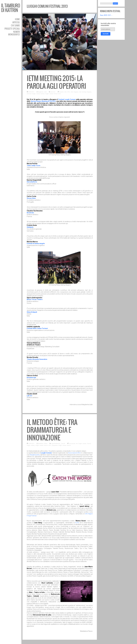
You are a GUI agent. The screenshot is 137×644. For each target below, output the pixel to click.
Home (17, 19)
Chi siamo (15, 25)
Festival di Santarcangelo (36, 243)
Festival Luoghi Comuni (67, 99)
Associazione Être (74, 453)
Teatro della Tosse (34, 166)
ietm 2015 (67, 92)
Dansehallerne (32, 182)
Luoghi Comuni (46, 453)
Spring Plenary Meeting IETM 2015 (43, 101)
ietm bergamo (74, 92)
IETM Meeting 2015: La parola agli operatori (56, 82)
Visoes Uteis (31, 198)
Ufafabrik (30, 227)
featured (61, 92)
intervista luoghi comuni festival (36, 94)
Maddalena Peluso (43, 443)
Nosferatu (30, 213)
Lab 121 (29, 396)
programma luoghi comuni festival (61, 445)
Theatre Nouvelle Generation (37, 359)
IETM (77, 523)
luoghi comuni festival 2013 (53, 94)
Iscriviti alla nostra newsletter (108, 24)
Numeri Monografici (14, 33)
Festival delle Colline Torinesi (37, 328)
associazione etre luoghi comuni (78, 443)
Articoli (16, 22)
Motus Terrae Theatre (35, 299)
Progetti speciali (12, 29)
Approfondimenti (56, 443)
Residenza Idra (35, 455)
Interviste (53, 92)
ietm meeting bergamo (85, 92)
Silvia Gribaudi (32, 312)
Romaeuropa (31, 377)
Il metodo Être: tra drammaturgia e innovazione (52, 430)
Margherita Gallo (42, 92)
